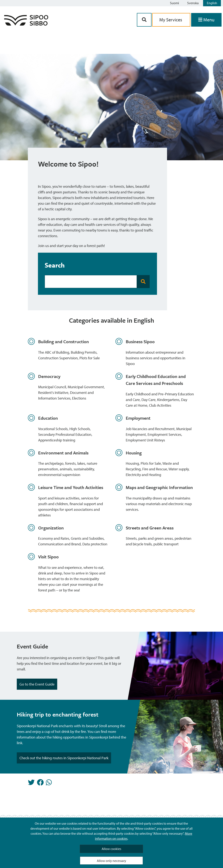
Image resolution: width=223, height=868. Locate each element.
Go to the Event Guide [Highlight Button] (37, 684)
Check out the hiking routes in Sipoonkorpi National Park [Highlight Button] (64, 758)
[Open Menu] (206, 20)
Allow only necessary (111, 861)
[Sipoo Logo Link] (26, 24)
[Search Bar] (91, 282)
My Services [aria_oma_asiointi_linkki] (171, 20)
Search (55, 265)
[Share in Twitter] (31, 784)
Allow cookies (111, 849)
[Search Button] (144, 20)
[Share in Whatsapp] (49, 784)
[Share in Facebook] (40, 784)
